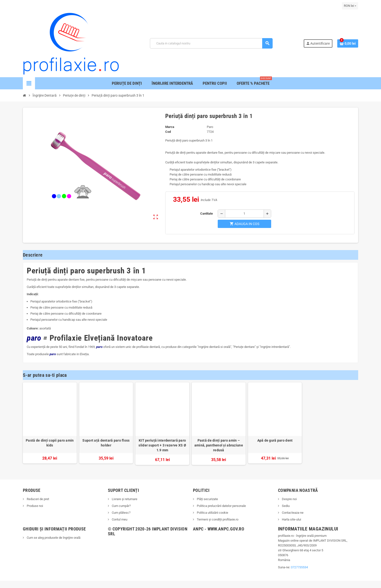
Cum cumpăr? (121, 506)
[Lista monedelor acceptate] (350, 6)
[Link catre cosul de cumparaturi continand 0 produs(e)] (348, 43)
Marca (170, 127)
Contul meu (119, 519)
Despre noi (289, 499)
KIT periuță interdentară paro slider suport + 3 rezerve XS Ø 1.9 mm (162, 445)
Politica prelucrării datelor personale (221, 506)
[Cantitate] (244, 214)
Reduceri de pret (38, 499)
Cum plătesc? (121, 513)
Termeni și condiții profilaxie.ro (217, 519)
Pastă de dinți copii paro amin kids (50, 443)
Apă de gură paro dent (275, 440)
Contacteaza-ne (292, 513)
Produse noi (35, 506)
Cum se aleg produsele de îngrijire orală (53, 538)
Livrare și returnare (124, 499)
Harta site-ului (291, 519)
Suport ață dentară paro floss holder (106, 443)
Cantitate (207, 214)
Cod (168, 132)
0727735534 (299, 567)
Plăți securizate (207, 499)
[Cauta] (211, 43)
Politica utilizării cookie (212, 513)
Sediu (285, 506)
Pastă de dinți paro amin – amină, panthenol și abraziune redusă (219, 445)
